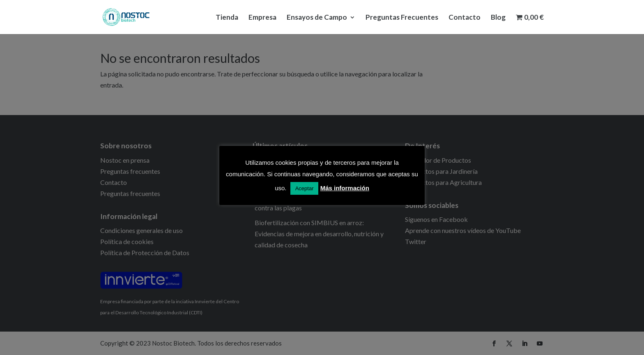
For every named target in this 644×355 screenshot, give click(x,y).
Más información (345, 188)
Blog (498, 18)
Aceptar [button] (305, 188)
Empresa (262, 18)
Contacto (465, 18)
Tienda (227, 18)
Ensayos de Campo (317, 18)
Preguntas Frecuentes (402, 18)
